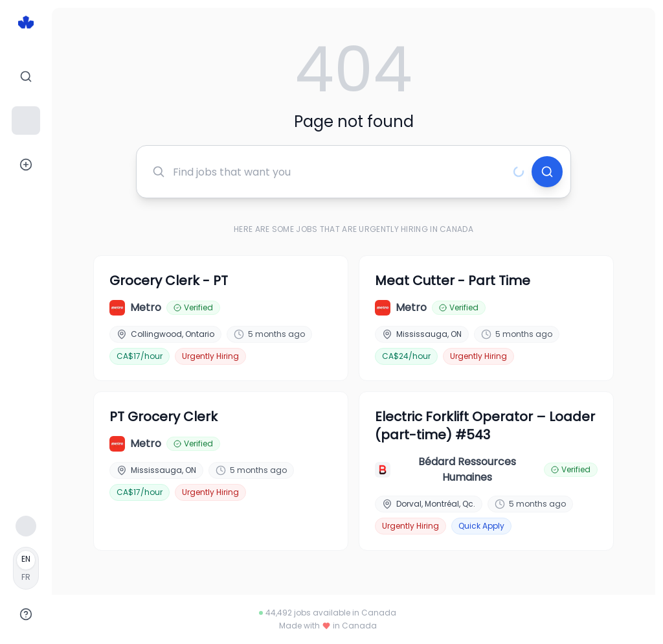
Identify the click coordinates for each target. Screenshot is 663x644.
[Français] (26, 568)
